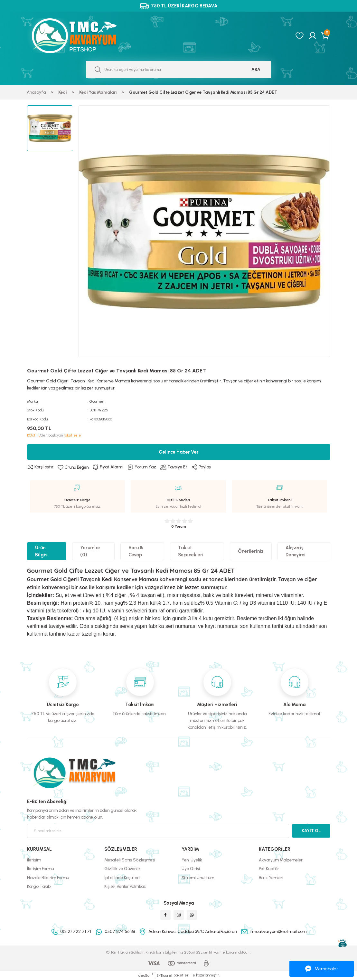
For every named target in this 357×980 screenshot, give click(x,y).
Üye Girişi (191, 869)
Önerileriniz (251, 551)
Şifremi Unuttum (198, 878)
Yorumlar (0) (90, 551)
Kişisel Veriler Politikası (125, 886)
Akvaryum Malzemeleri (281, 860)
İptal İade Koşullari (122, 878)
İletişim (34, 860)
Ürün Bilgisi (42, 551)
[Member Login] (313, 36)
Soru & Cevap (136, 551)
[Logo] (81, 36)
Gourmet (97, 401)
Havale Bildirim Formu (48, 878)
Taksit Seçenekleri (191, 551)
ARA (256, 69)
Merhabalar (322, 969)
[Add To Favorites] (73, 467)
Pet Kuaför (269, 869)
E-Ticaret (164, 975)
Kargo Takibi (39, 886)
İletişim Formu (40, 869)
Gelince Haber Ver (179, 452)
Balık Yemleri (271, 878)
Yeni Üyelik (192, 860)
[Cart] (326, 36)
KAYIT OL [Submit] (311, 831)
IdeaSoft (145, 975)
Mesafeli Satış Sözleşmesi (130, 860)
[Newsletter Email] (158, 831)
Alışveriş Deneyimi (296, 551)
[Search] (179, 69)
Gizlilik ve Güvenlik (122, 869)
